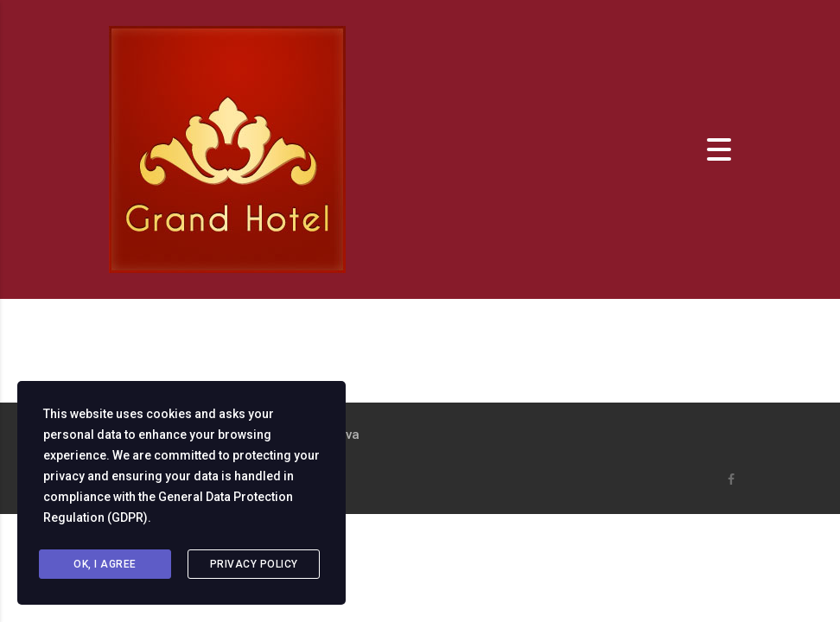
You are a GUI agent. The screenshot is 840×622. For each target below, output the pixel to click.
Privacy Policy (254, 564)
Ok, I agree (105, 564)
